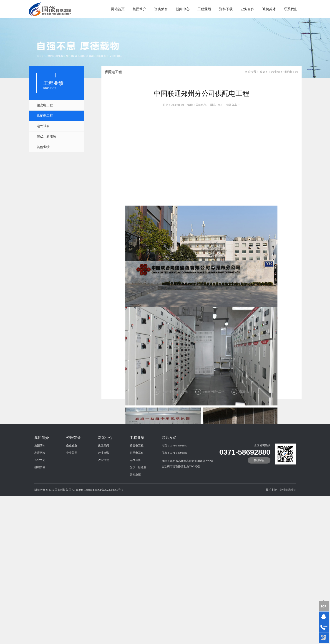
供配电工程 (45, 116)
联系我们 (291, 9)
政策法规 (103, 476)
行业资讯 (103, 468)
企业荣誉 (72, 468)
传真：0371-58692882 (174, 468)
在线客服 (259, 476)
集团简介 (139, 9)
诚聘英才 (269, 9)
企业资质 (72, 461)
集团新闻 (103, 461)
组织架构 (40, 483)
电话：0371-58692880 (174, 461)
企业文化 (40, 476)
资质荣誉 (161, 9)
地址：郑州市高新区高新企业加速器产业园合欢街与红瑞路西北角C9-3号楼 (188, 479)
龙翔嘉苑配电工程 (213, 393)
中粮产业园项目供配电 (174, 393)
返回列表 (244, 393)
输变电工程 (45, 105)
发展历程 (40, 468)
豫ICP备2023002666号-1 (109, 505)
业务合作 (247, 9)
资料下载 (226, 9)
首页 (262, 72)
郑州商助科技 (288, 505)
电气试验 (43, 126)
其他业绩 (43, 147)
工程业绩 (204, 9)
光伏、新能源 (46, 137)
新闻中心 (183, 9)
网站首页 (118, 9)
